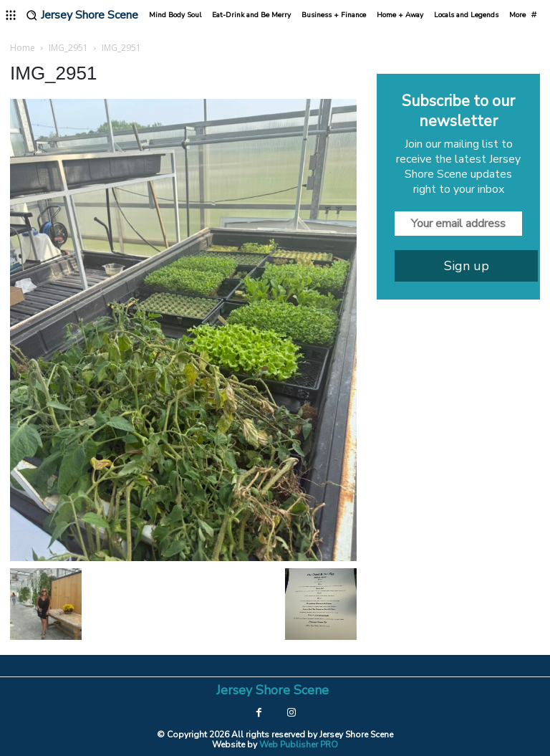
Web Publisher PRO (299, 744)
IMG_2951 (68, 48)
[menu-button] (11, 15)
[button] (32, 15)
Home (23, 48)
